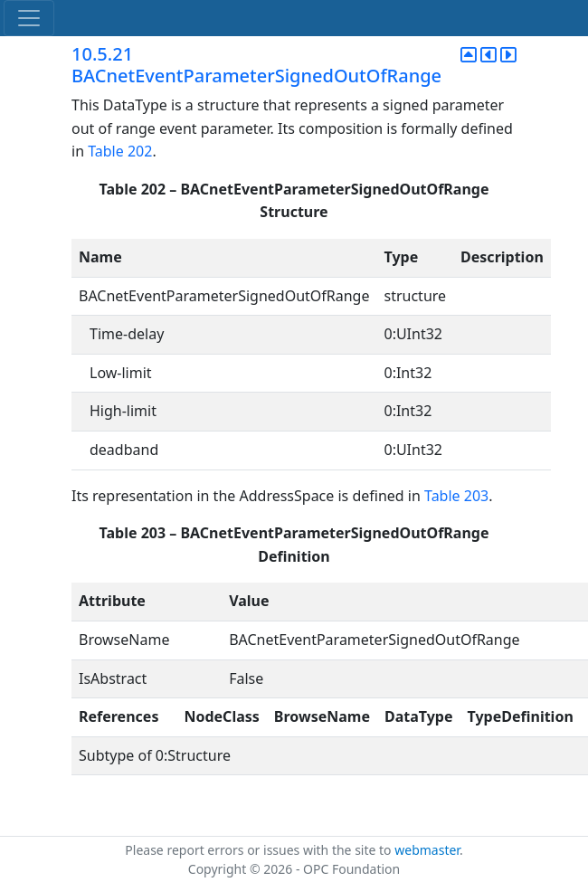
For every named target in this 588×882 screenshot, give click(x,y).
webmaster (427, 850)
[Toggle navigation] (29, 18)
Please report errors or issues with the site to (260, 850)
